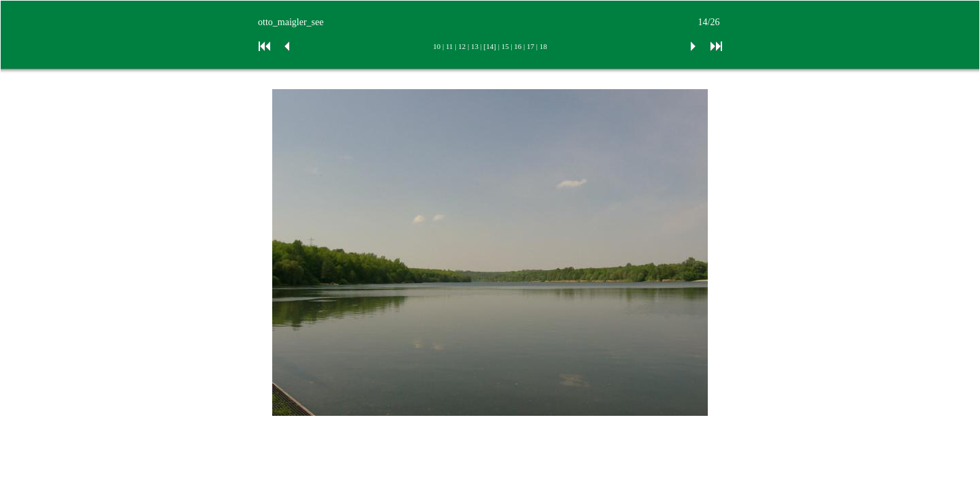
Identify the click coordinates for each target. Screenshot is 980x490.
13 (475, 46)
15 (505, 46)
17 (530, 46)
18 (543, 46)
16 (518, 46)
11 (450, 46)
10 (437, 46)
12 (462, 46)
